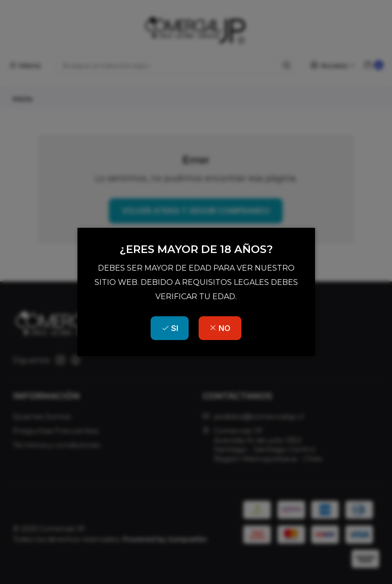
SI (170, 328)
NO (220, 328)
